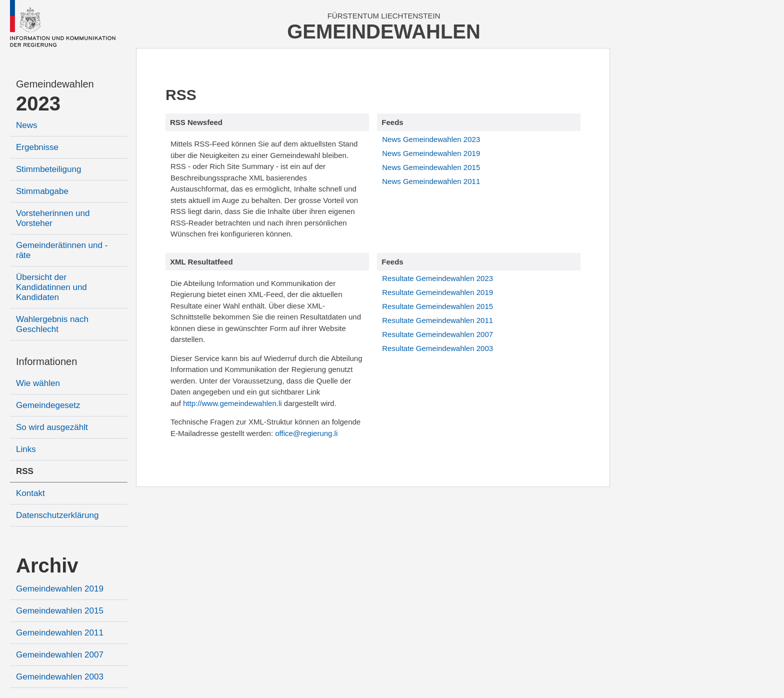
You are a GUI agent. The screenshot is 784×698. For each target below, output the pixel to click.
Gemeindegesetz (48, 405)
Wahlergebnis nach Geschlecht (52, 324)
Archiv (47, 565)
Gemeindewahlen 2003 (60, 677)
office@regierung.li (306, 433)
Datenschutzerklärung (57, 515)
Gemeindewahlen (55, 84)
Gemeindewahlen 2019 (60, 589)
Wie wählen (38, 383)
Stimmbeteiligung (48, 169)
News (27, 125)
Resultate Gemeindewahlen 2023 (437, 278)
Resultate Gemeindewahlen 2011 (437, 320)
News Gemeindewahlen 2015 (431, 167)
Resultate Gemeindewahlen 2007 (437, 334)
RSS (25, 471)
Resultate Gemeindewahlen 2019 (437, 292)
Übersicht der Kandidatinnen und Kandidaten (51, 287)
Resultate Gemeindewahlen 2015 (437, 306)
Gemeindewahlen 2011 (60, 633)
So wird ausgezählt (52, 427)
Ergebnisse (37, 147)
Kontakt (30, 493)
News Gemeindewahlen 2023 (431, 139)
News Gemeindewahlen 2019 (431, 153)
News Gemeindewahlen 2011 (431, 181)
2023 (38, 103)
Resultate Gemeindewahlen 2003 (437, 348)
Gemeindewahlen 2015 (60, 611)
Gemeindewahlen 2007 (60, 655)
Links (26, 449)
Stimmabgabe (42, 191)
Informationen (46, 361)
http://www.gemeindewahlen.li (232, 403)
